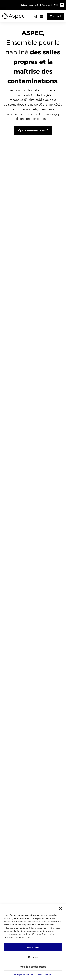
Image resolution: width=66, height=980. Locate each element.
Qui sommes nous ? (29, 5)
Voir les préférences (33, 967)
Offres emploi (46, 5)
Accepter (33, 947)
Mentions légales (43, 975)
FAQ (56, 5)
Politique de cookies (23, 975)
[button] (61, 908)
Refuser (33, 957)
